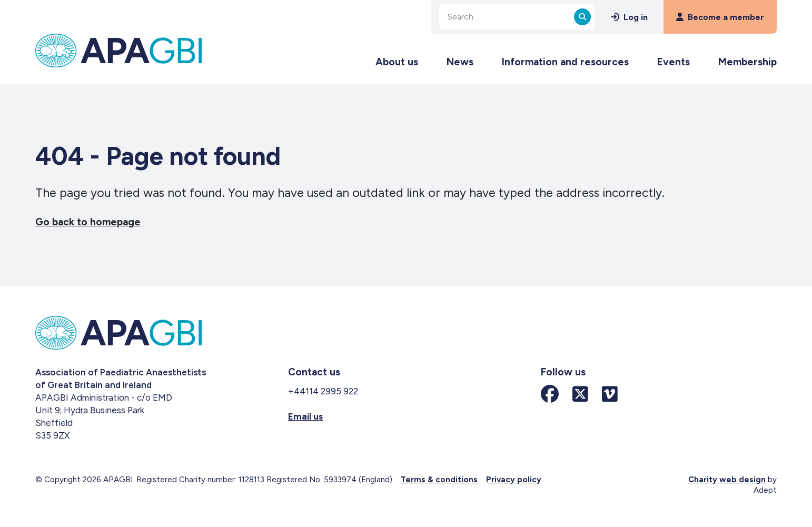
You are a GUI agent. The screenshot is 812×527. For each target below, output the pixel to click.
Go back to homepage (88, 222)
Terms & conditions (439, 480)
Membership (747, 62)
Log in (629, 17)
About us (397, 62)
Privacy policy (514, 480)
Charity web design (727, 480)
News (460, 62)
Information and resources (565, 62)
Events (674, 62)
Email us (305, 416)
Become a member (720, 17)
